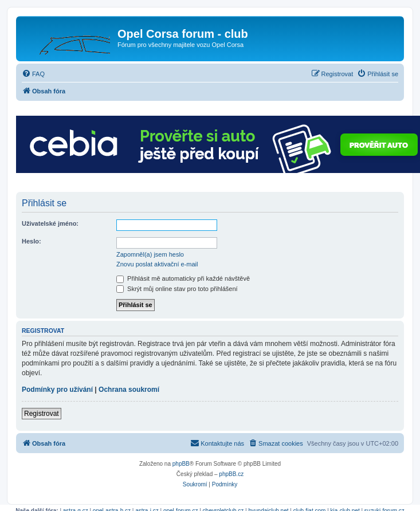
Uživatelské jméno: (50, 223)
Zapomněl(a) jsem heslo (150, 254)
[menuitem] (33, 74)
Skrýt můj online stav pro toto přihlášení (177, 289)
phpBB (181, 464)
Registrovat (42, 414)
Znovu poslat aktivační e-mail (157, 264)
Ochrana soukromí (129, 390)
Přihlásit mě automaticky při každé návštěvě (183, 278)
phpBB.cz (231, 474)
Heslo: (32, 241)
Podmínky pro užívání (57, 390)
